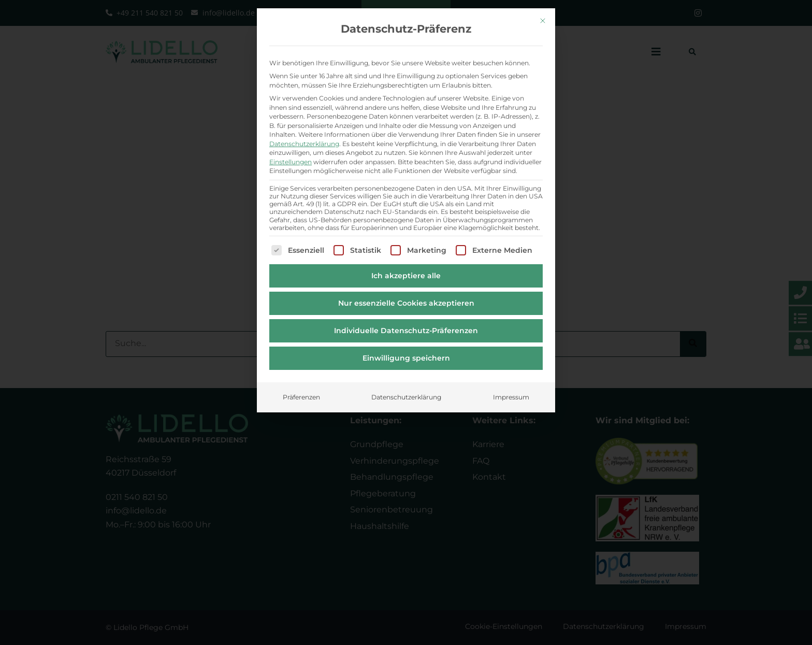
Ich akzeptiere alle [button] (406, 270)
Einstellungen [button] (291, 156)
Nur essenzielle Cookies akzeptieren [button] (406, 298)
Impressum (511, 392)
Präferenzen (301, 392)
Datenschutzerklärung (304, 138)
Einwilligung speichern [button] (406, 353)
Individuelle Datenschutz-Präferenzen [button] (406, 325)
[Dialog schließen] (543, 16)
